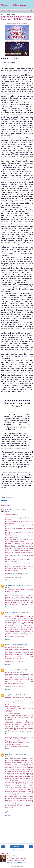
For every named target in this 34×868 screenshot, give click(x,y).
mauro (7, 645)
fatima (7, 612)
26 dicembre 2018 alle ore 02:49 (19, 612)
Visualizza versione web (17, 850)
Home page (17, 847)
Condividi (4, 500)
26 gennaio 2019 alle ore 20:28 (18, 695)
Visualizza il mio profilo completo (16, 863)
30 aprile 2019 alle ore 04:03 (18, 754)
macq (7, 695)
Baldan (8, 754)
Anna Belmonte (10, 586)
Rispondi (8, 580)
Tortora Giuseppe (11, 510)
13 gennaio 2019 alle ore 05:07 (19, 645)
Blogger (20, 866)
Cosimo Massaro (13, 5)
